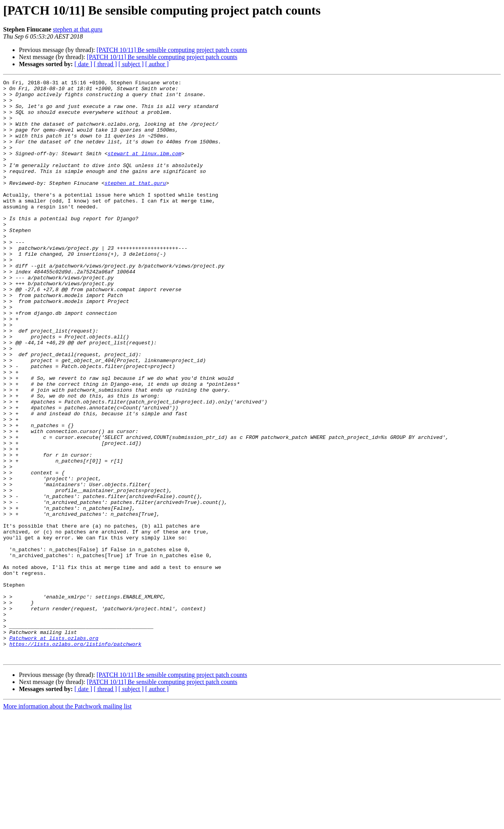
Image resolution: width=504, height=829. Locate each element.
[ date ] (83, 64)
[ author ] (157, 64)
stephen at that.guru (78, 29)
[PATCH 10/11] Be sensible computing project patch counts (172, 50)
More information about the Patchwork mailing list (67, 822)
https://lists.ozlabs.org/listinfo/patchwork (75, 757)
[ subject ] (131, 64)
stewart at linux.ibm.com (144, 169)
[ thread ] (105, 64)
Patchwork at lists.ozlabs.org (54, 750)
